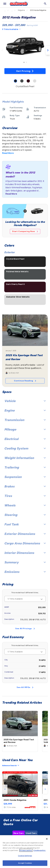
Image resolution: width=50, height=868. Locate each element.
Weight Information (25, 458)
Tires (25, 496)
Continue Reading (25, 381)
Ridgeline (21, 10)
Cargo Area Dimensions (25, 543)
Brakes (25, 486)
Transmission (25, 420)
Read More (8, 153)
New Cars (19, 792)
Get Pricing (25, 71)
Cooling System (25, 448)
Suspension (25, 477)
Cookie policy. (40, 850)
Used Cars (31, 792)
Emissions (25, 572)
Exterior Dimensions (25, 534)
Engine (25, 410)
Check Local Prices (25, 826)
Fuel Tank (25, 524)
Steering (25, 515)
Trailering (25, 467)
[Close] (47, 839)
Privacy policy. (26, 850)
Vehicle (25, 401)
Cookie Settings (25, 856)
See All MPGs (25, 687)
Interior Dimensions (25, 553)
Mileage (25, 429)
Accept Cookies (25, 863)
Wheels (25, 505)
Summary (25, 562)
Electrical (25, 439)
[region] (25, 852)
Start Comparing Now (25, 231)
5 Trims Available (11, 29)
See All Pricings (25, 629)
